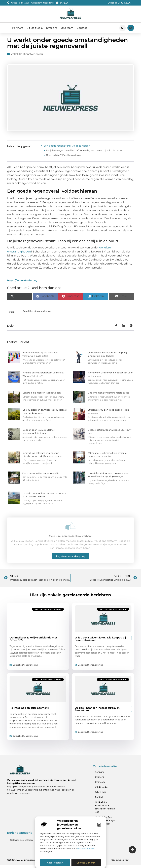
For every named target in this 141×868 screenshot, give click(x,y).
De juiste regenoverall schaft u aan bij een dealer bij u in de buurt (84, 153)
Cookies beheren (86, 863)
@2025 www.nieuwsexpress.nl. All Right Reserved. (32, 863)
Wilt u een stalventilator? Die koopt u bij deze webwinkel (100, 642)
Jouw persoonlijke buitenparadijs (41, 476)
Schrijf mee (101, 795)
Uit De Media (35, 28)
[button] (99, 825)
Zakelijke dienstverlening (27, 57)
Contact (82, 28)
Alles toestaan (55, 863)
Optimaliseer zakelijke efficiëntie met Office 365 (33, 642)
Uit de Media (101, 790)
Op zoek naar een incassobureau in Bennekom (97, 712)
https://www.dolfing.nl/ (22, 283)
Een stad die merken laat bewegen (42, 396)
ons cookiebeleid (86, 849)
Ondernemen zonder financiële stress (108, 396)
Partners (18, 28)
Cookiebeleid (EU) (120, 863)
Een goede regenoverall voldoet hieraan (67, 148)
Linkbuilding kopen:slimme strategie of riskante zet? (105, 810)
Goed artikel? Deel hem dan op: (64, 158)
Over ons (52, 28)
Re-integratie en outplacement (29, 710)
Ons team (67, 28)
